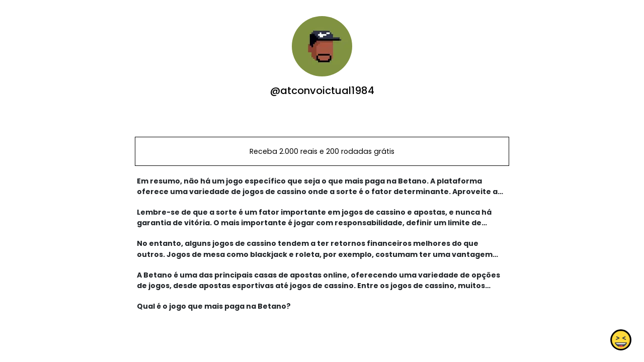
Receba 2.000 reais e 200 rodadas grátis (322, 151)
